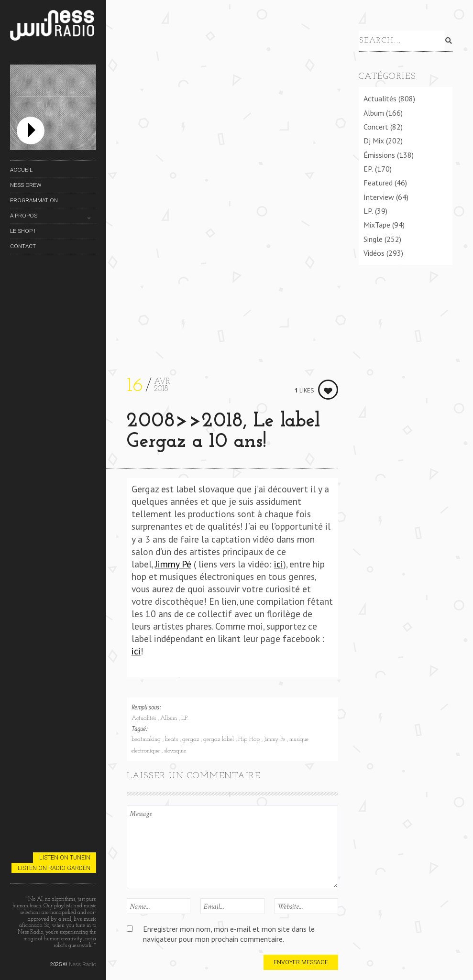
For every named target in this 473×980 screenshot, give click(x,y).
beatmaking (147, 740)
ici (279, 564)
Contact (23, 246)
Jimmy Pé (173, 564)
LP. (185, 719)
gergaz (192, 740)
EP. (368, 169)
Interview (379, 197)
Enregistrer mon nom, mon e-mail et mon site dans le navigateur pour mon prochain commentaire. (229, 934)
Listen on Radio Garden (54, 868)
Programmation (34, 200)
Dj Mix (374, 141)
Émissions (379, 155)
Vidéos (374, 253)
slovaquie (175, 751)
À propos (24, 216)
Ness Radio (82, 964)
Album (170, 719)
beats (172, 740)
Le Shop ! (23, 231)
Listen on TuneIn (65, 857)
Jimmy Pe (275, 740)
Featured (378, 183)
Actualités (145, 719)
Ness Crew (26, 185)
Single (373, 239)
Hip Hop (250, 740)
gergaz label (220, 740)
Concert (376, 127)
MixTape (377, 225)
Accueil (21, 170)
